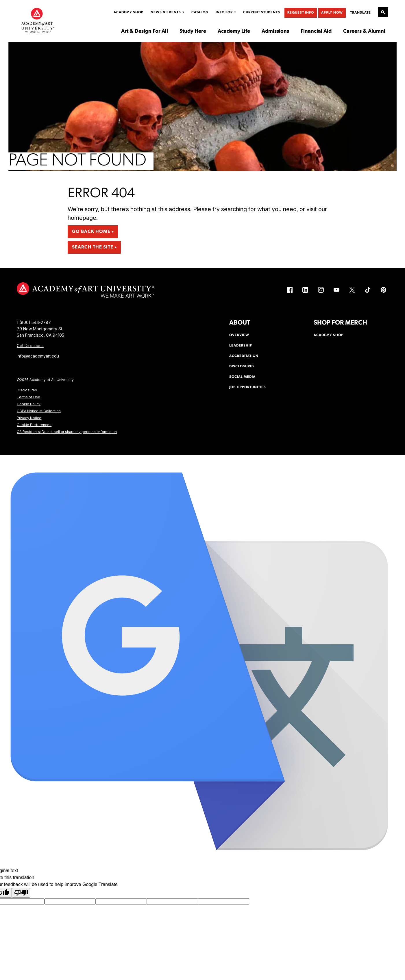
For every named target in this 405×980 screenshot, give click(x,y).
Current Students (262, 12)
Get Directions (30, 346)
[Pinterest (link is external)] (383, 290)
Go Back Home (91, 232)
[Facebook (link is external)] (290, 290)
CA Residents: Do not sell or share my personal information (67, 432)
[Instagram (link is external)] (321, 290)
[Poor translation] (21, 893)
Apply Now (332, 13)
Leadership (241, 346)
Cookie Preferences (34, 425)
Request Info (301, 13)
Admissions (275, 32)
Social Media (242, 377)
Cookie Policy (29, 404)
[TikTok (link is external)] (368, 290)
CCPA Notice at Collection (39, 411)
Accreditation (244, 356)
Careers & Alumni (364, 32)
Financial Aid (316, 32)
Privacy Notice (29, 418)
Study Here (193, 32)
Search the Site (93, 247)
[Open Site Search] (383, 12)
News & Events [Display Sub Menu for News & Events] (166, 12)
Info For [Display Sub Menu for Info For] (224, 12)
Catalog (200, 12)
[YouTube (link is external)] (336, 290)
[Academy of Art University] (38, 20)
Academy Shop (128, 12)
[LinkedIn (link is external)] (305, 290)
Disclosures (27, 390)
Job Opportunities (248, 387)
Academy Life (234, 32)
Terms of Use (28, 397)
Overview (239, 335)
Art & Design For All (145, 32)
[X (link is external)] (352, 290)
